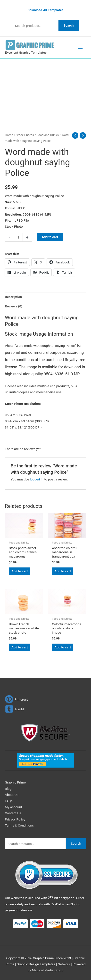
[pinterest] (16, 699)
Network (64, 964)
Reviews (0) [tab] (14, 306)
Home (9, 135)
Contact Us (13, 813)
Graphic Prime (15, 782)
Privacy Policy (15, 819)
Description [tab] (13, 297)
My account (13, 807)
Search (69, 25)
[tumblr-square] (15, 709)
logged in (37, 479)
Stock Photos (25, 135)
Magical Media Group (48, 970)
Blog (8, 789)
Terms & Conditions (19, 825)
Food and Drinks (48, 135)
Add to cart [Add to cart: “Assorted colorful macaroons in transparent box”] (63, 571)
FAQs (9, 801)
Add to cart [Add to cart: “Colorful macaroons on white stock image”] (63, 647)
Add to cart (50, 237)
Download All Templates (45, 10)
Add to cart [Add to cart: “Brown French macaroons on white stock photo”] (20, 647)
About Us (12, 795)
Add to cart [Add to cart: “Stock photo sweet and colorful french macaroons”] (20, 571)
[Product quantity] (18, 237)
